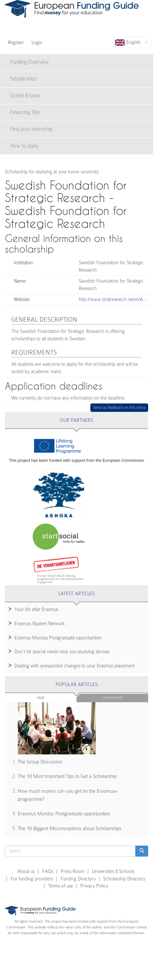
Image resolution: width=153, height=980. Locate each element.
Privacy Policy (94, 886)
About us (26, 871)
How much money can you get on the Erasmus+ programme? (68, 795)
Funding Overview (29, 62)
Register (16, 43)
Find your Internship (31, 129)
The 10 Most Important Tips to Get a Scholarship (67, 776)
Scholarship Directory (124, 879)
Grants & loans (25, 96)
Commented (112, 698)
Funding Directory (78, 879)
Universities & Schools (113, 871)
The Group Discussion (40, 762)
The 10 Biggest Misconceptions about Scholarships (70, 829)
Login (37, 43)
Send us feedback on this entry (119, 408)
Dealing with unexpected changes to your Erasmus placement (75, 666)
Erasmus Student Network (40, 624)
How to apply (24, 146)
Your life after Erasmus (36, 609)
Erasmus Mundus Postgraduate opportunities (58, 638)
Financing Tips (25, 112)
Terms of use (61, 886)
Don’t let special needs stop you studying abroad (62, 652)
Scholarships (23, 79)
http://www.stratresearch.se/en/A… (113, 299)
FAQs (48, 871)
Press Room (73, 871)
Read (50, 697)
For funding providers (32, 879)
